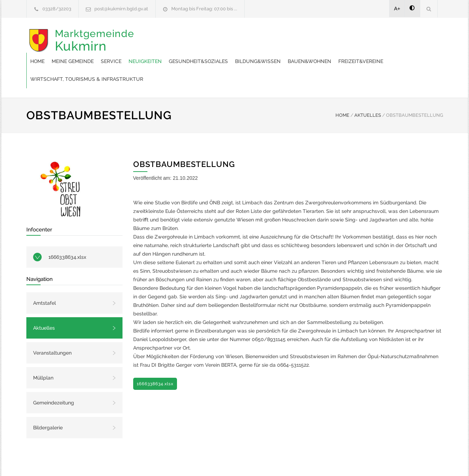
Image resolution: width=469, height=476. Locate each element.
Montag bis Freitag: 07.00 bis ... (204, 9)
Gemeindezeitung (54, 377)
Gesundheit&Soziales (312, 36)
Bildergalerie (48, 402)
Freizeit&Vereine (217, 53)
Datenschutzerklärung (327, 461)
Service (225, 36)
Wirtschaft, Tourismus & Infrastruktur (303, 53)
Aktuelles (44, 302)
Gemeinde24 (175, 461)
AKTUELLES (368, 90)
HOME (342, 90)
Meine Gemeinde (187, 36)
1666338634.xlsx (67, 231)
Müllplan (43, 352)
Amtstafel (45, 277)
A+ (397, 9)
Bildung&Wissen (372, 36)
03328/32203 (57, 9)
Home (151, 36)
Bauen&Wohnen (166, 53)
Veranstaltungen (52, 327)
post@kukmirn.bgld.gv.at (121, 9)
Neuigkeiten (259, 36)
